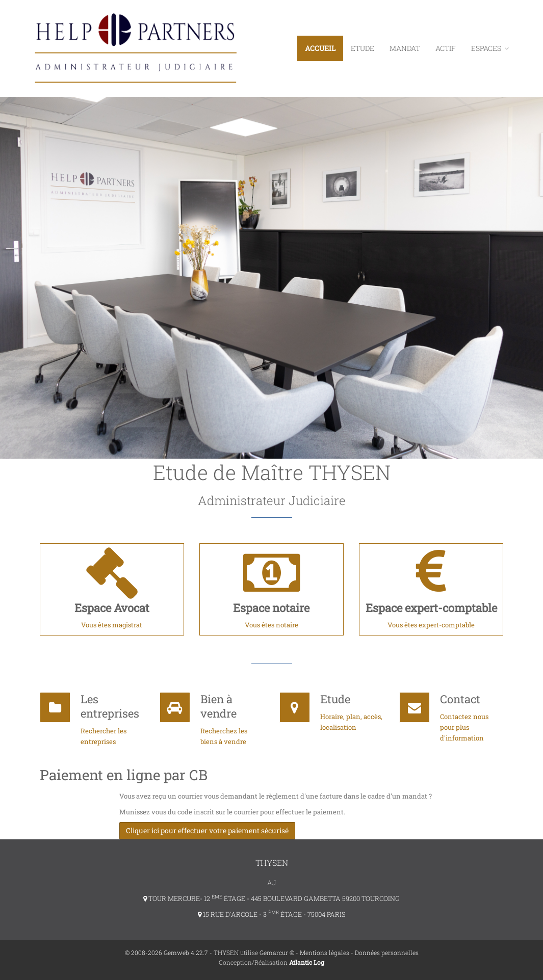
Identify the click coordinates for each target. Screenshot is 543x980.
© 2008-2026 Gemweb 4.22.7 (166, 952)
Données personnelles (387, 952)
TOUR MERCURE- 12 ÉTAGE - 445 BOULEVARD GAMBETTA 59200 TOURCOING (271, 898)
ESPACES (490, 48)
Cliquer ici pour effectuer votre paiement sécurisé (207, 830)
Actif (446, 48)
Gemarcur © (277, 952)
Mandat (405, 48)
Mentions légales (325, 952)
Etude (363, 48)
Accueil (320, 48)
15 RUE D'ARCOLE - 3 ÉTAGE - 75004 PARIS (272, 914)
